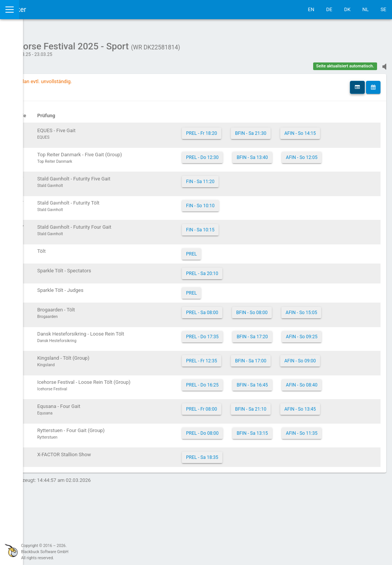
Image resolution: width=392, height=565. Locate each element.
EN (311, 9)
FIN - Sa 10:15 (252, 243)
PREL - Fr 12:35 (253, 391)
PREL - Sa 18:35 (253, 521)
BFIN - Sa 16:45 (304, 423)
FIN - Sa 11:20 (252, 195)
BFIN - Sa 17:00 (302, 391)
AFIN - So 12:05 (253, 175)
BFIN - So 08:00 (303, 326)
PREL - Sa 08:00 (253, 326)
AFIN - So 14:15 (253, 142)
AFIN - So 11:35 (253, 501)
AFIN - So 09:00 (253, 404)
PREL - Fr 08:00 (253, 456)
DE (329, 9)
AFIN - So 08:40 (253, 436)
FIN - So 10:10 (252, 219)
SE (383, 9)
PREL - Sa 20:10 (253, 287)
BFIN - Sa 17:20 (304, 358)
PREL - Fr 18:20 (253, 129)
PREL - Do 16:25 (254, 423)
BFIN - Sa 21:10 (302, 456)
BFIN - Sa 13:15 (304, 488)
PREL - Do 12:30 (254, 162)
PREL (243, 267)
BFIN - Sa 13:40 (304, 162)
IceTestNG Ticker (42, 9)
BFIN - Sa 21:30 (302, 129)
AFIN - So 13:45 (253, 469)
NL (366, 9)
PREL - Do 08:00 (254, 488)
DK (347, 9)
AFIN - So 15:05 (253, 339)
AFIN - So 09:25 (253, 371)
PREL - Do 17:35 (254, 358)
